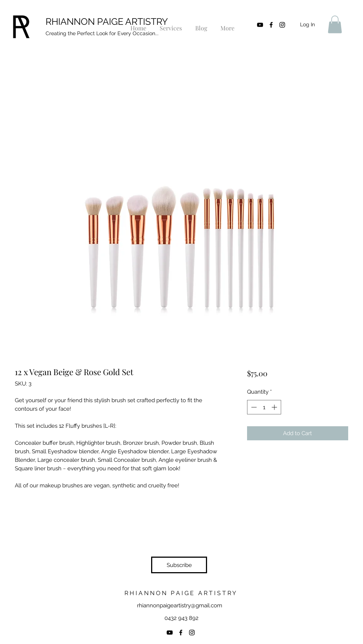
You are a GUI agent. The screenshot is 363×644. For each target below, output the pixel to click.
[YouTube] (260, 25)
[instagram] (282, 25)
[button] (335, 24)
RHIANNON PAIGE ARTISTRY (107, 21)
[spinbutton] (264, 407)
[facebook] (271, 25)
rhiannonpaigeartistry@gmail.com (180, 605)
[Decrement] (253, 407)
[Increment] (275, 407)
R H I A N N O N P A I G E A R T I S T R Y (181, 593)
